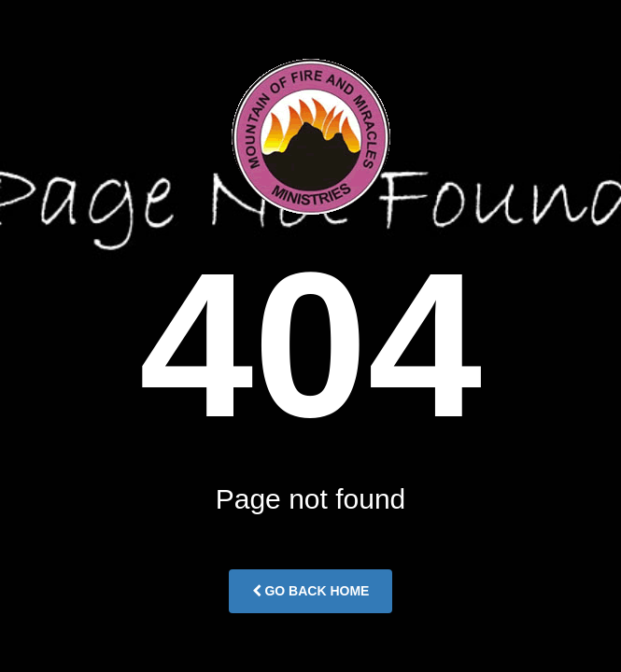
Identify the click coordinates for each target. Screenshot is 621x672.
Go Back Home (311, 591)
